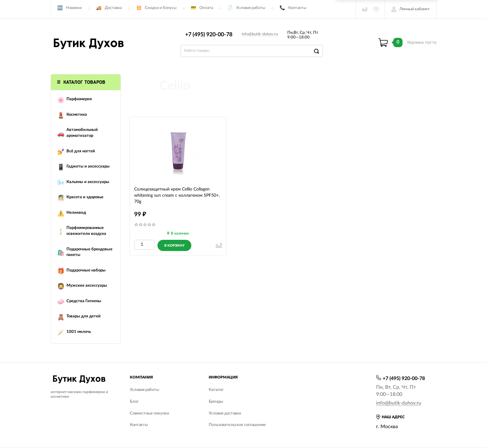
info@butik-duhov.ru (260, 34)
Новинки (74, 8)
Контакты (297, 8)
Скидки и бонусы (161, 8)
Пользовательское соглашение (237, 425)
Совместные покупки (149, 413)
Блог (134, 402)
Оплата (206, 8)
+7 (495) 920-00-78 (209, 35)
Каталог (216, 390)
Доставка (113, 8)
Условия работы (251, 8)
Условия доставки (225, 413)
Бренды (216, 402)
